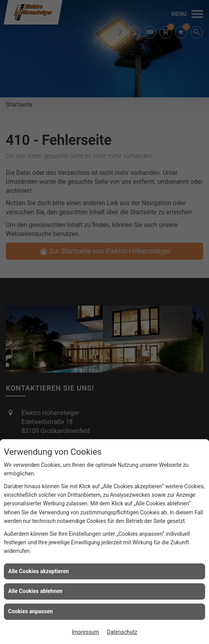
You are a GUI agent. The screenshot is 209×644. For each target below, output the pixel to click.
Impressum (85, 632)
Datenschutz (122, 632)
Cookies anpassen (30, 611)
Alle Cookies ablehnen (35, 591)
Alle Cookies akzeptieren (38, 571)
